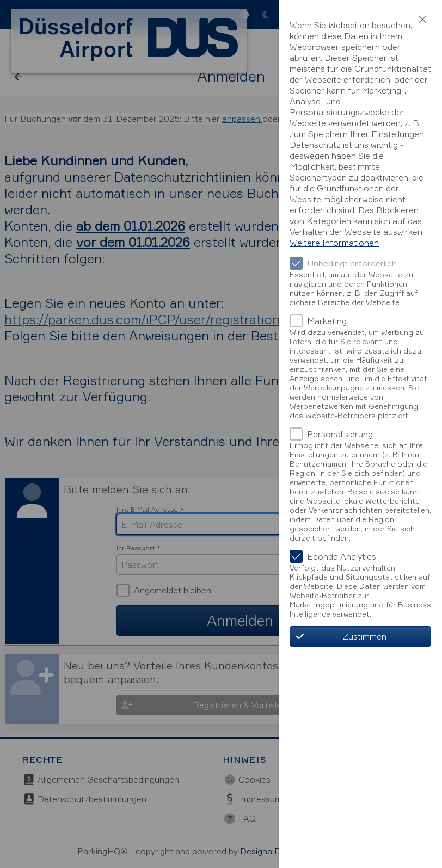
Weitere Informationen (334, 243)
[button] (422, 20)
